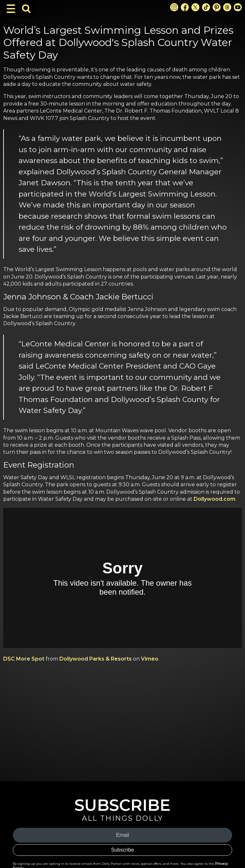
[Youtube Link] (238, 7)
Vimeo (150, 659)
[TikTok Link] (206, 7)
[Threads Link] (227, 7)
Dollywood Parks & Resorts (96, 659)
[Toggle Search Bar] (26, 9)
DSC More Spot (24, 659)
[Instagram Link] (174, 7)
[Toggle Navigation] (11, 9)
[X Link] (195, 7)
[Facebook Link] (185, 7)
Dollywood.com (214, 499)
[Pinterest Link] (217, 7)
